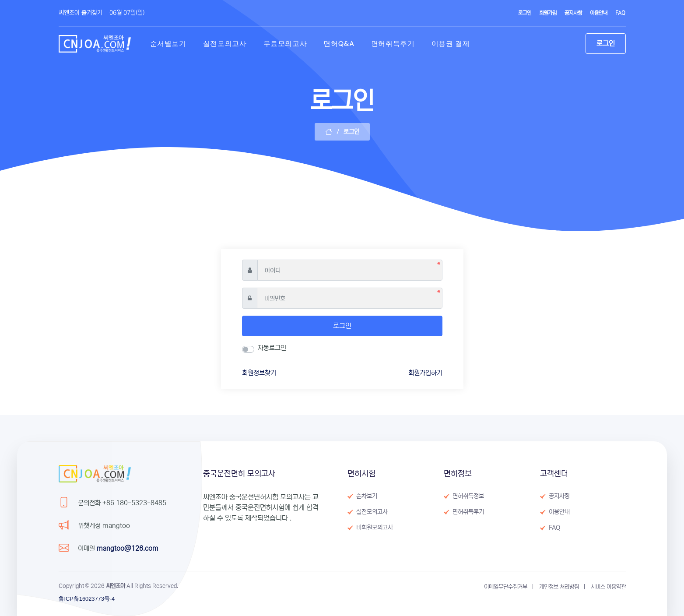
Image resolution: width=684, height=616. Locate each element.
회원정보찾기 (259, 373)
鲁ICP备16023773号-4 (87, 599)
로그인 (342, 326)
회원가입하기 (425, 373)
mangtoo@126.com (128, 548)
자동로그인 (272, 348)
